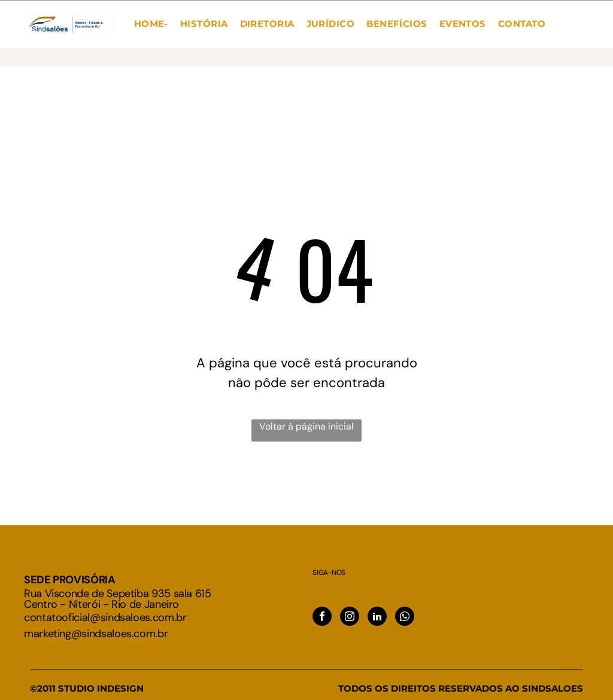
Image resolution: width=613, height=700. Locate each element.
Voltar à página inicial (306, 426)
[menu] (26, 36)
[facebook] (322, 618)
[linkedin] (377, 618)
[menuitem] (151, 24)
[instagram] (350, 618)
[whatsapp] (405, 618)
